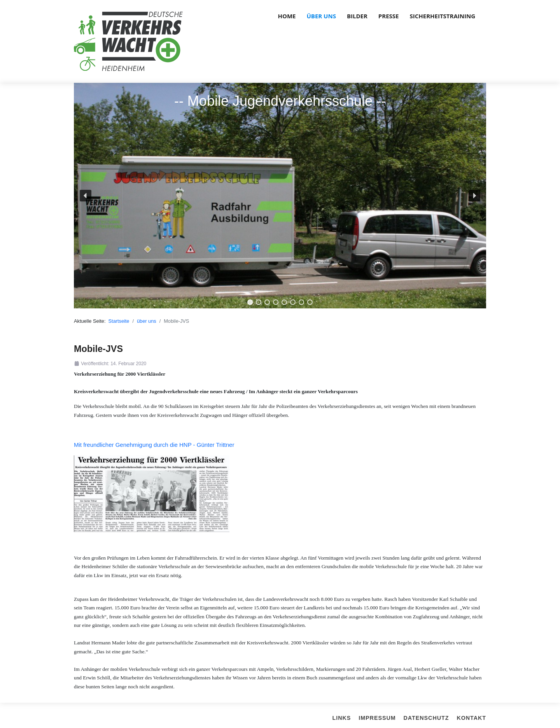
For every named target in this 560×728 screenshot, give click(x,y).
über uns (321, 16)
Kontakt (471, 718)
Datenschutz (426, 718)
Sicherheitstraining (443, 16)
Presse (389, 16)
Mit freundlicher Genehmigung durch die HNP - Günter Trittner (154, 445)
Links (342, 718)
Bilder (357, 16)
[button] (86, 196)
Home (287, 16)
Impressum (377, 718)
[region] (280, 196)
